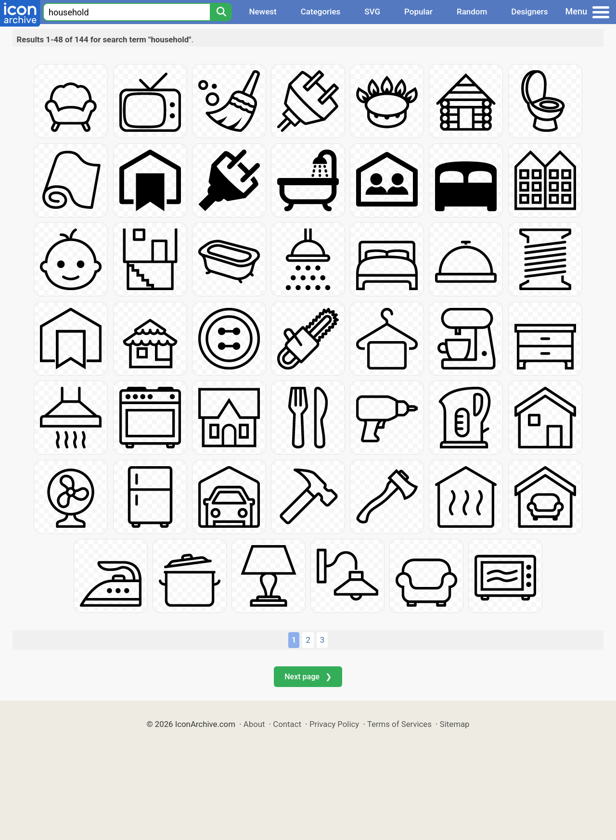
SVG (372, 12)
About (254, 724)
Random (472, 12)
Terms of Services (399, 724)
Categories (321, 12)
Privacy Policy (334, 724)
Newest (263, 12)
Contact (287, 724)
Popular (418, 12)
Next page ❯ (308, 677)
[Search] (221, 12)
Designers (529, 12)
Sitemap (455, 724)
